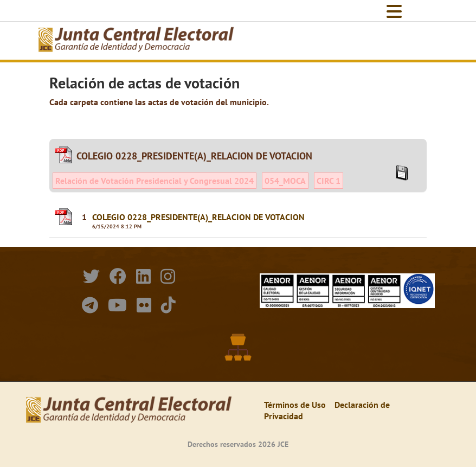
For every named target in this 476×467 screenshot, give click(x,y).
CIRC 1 (329, 181)
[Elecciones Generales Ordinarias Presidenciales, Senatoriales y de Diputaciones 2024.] (136, 41)
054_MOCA (285, 181)
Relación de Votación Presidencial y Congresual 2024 (155, 181)
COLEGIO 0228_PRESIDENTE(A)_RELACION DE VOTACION (198, 217)
